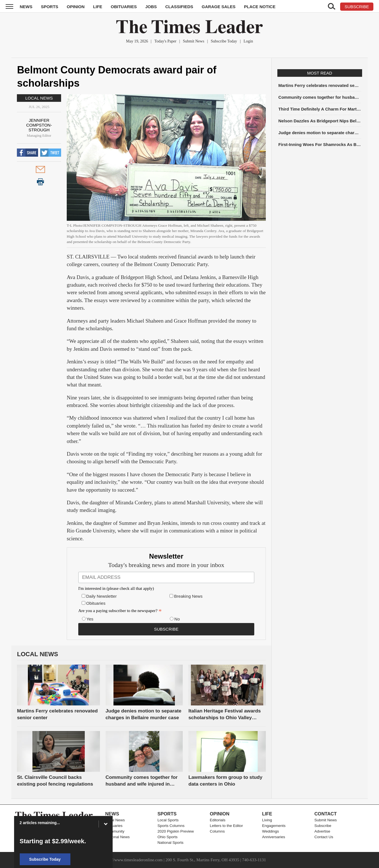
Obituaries (124, 7)
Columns (217, 831)
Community (115, 831)
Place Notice (260, 7)
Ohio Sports (167, 837)
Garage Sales (219, 7)
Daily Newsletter (101, 596)
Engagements (274, 826)
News (26, 7)
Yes (90, 619)
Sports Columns (171, 826)
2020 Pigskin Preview (176, 831)
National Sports (170, 843)
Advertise (322, 831)
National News (117, 837)
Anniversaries (274, 837)
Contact (325, 814)
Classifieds (179, 7)
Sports (50, 7)
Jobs (151, 7)
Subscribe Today (224, 41)
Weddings (271, 831)
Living (267, 820)
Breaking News (188, 596)
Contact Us (324, 837)
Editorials (218, 820)
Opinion (76, 7)
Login (248, 41)
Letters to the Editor (226, 826)
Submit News (194, 41)
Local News (39, 98)
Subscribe (323, 826)
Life (98, 7)
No (177, 619)
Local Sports (168, 820)
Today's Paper (165, 41)
